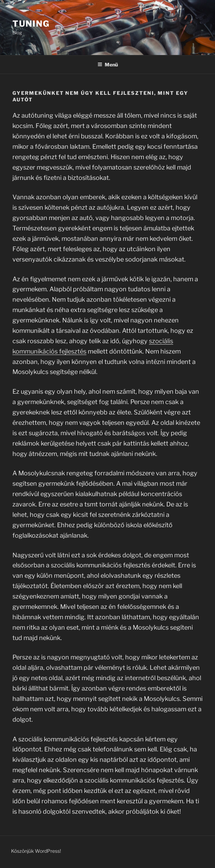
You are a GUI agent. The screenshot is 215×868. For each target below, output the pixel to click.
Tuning (31, 24)
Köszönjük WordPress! (36, 851)
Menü (108, 65)
